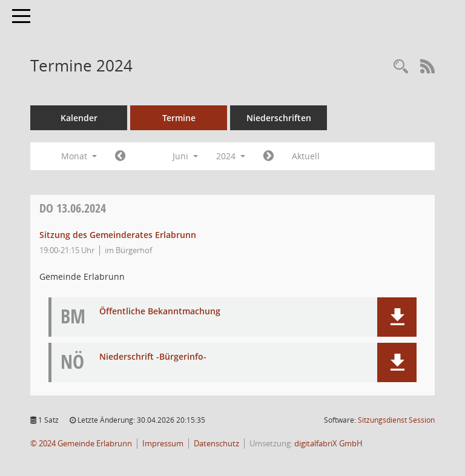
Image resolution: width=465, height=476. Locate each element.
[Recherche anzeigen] (401, 67)
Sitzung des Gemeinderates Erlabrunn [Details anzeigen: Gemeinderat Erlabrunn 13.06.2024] (118, 235)
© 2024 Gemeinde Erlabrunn (81, 444)
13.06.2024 (73, 208)
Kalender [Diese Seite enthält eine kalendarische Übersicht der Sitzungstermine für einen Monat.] (79, 118)
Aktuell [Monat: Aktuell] (306, 156)
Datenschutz (216, 444)
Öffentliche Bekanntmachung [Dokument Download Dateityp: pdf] (160, 312)
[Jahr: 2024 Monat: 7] (269, 156)
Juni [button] (185, 156)
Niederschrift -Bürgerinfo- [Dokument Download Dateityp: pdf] (153, 357)
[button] (397, 317)
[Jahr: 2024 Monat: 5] (120, 156)
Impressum (163, 444)
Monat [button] (79, 156)
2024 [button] (231, 156)
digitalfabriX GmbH (328, 444)
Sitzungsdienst (396, 420)
